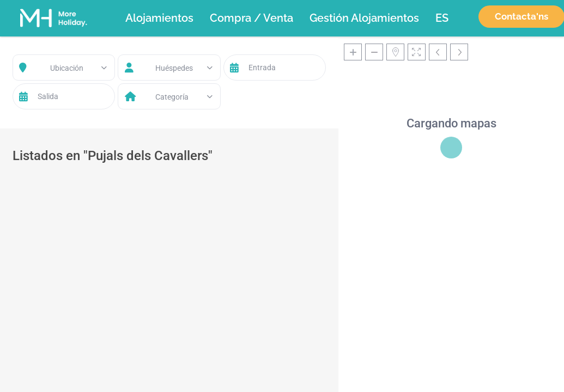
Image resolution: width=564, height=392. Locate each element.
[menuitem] (442, 18)
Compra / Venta (251, 18)
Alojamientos (159, 18)
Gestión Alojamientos (364, 18)
